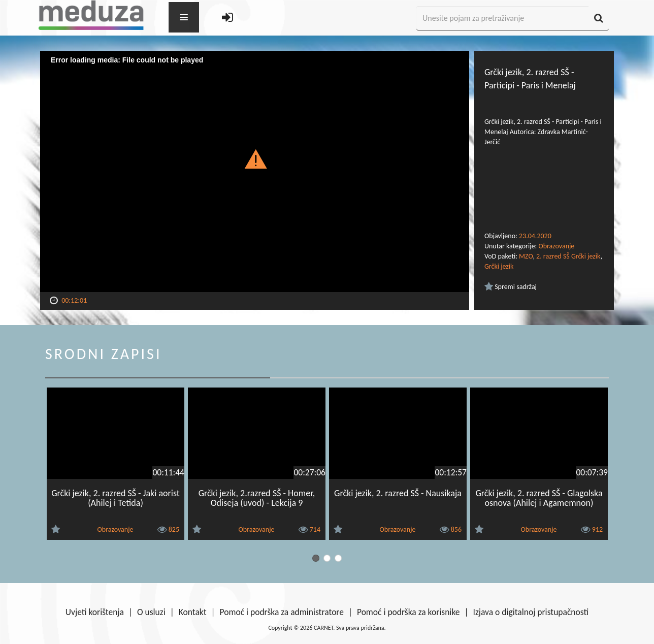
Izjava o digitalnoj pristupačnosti (531, 612)
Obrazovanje (556, 246)
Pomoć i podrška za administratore (282, 612)
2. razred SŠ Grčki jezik (568, 256)
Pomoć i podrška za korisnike (408, 612)
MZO (526, 256)
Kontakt (193, 612)
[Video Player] (255, 171)
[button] (255, 158)
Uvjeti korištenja (95, 612)
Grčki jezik (499, 266)
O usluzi (151, 612)
